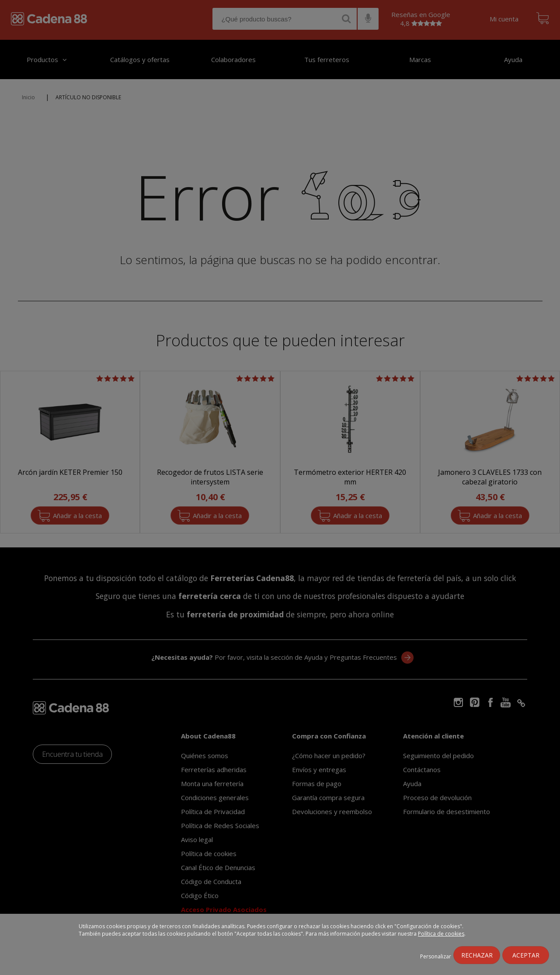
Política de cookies (441, 934)
